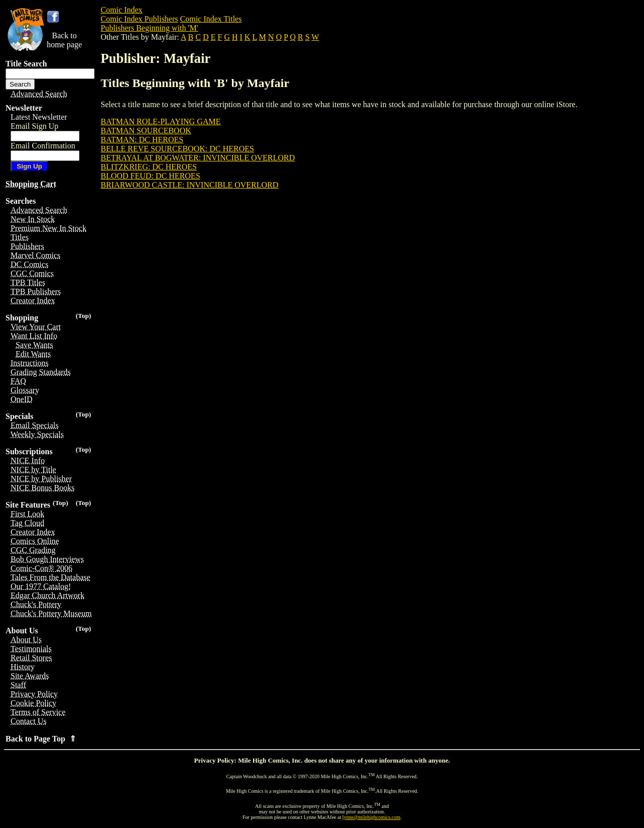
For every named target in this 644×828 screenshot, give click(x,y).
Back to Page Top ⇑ (41, 739)
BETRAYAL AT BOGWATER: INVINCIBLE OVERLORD (198, 158)
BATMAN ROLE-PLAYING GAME (161, 121)
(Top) (83, 316)
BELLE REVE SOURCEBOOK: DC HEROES (177, 149)
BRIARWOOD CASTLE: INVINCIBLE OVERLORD (189, 185)
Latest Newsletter (39, 117)
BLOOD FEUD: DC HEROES (150, 176)
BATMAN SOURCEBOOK (146, 131)
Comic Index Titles (211, 19)
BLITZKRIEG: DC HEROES (149, 167)
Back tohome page (64, 40)
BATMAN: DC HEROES (142, 140)
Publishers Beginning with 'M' (149, 28)
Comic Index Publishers (139, 19)
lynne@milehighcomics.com (372, 817)
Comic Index (122, 10)
